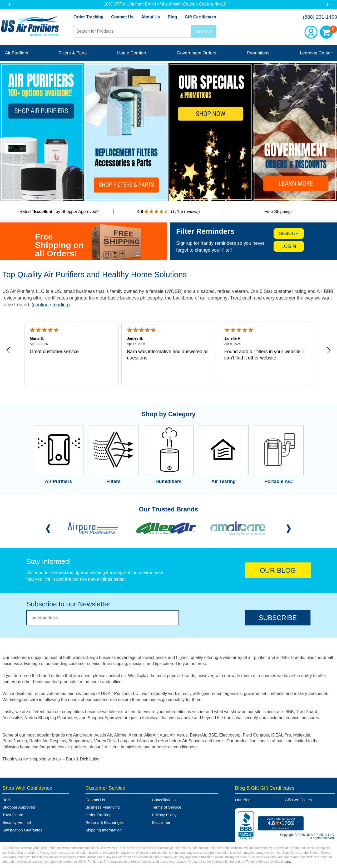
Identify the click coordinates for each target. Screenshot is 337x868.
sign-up (289, 234)
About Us (150, 17)
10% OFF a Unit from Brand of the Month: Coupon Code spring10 (168, 4)
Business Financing (103, 807)
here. (287, 862)
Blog (172, 17)
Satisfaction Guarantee (23, 830)
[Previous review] (8, 351)
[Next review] (329, 351)
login (289, 246)
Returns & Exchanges (105, 822)
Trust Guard (13, 815)
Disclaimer (161, 822)
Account (311, 32)
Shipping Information (104, 830)
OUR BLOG (278, 570)
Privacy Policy (164, 815)
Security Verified (17, 822)
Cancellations (164, 800)
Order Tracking (88, 17)
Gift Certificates (200, 17)
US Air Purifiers (31, 26)
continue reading (51, 305)
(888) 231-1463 (320, 17)
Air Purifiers (17, 53)
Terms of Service (167, 807)
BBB (6, 800)
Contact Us (122, 17)
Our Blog (243, 800)
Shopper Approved (19, 807)
